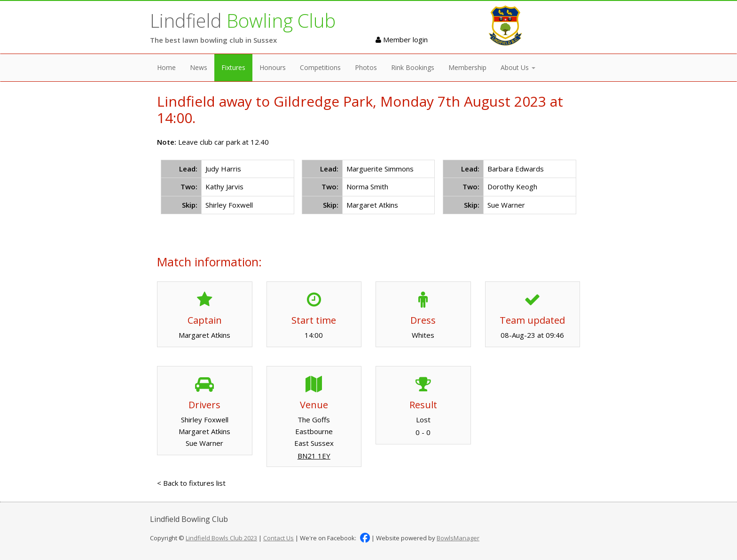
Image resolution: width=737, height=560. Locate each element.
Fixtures (233, 67)
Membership (467, 67)
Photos (366, 67)
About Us (518, 67)
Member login (402, 39)
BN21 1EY (314, 456)
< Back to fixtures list (191, 483)
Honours (273, 67)
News (199, 67)
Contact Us (278, 538)
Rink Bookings (413, 67)
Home (166, 67)
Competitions (320, 67)
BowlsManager (458, 538)
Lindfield (243, 20)
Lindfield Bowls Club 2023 (221, 538)
